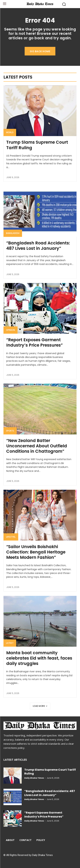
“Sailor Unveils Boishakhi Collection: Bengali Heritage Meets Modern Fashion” (36, 552)
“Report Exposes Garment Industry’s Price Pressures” (34, 342)
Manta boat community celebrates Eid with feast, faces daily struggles (39, 658)
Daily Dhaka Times (34, 778)
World (10, 132)
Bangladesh (13, 233)
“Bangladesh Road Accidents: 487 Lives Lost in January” (38, 246)
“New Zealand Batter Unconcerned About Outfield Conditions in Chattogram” (37, 446)
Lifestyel (11, 537)
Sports (10, 431)
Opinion (10, 330)
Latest (10, 643)
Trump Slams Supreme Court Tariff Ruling (37, 145)
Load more (40, 706)
